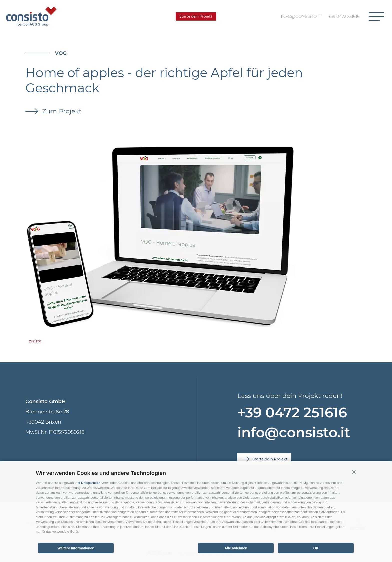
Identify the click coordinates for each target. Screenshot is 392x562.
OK (316, 548)
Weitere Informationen (76, 548)
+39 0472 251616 (292, 412)
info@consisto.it (294, 432)
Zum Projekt (61, 111)
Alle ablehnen (236, 548)
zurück (35, 341)
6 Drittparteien (89, 483)
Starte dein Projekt (196, 16)
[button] (354, 472)
